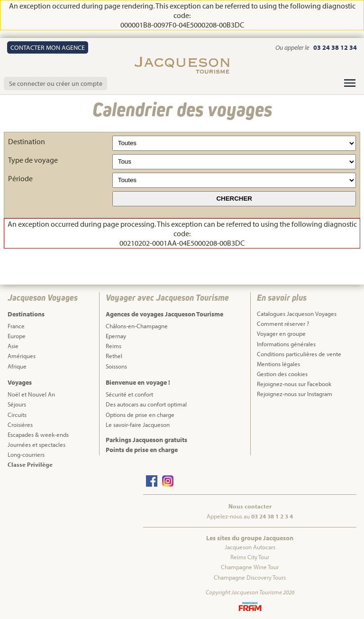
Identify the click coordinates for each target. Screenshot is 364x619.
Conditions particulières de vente (299, 354)
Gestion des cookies (282, 374)
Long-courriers (26, 454)
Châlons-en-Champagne (137, 326)
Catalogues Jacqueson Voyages (297, 314)
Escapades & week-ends (38, 434)
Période (20, 178)
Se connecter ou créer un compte (56, 83)
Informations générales (286, 344)
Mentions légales (278, 364)
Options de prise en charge (140, 415)
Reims (114, 346)
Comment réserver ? (283, 323)
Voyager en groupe (281, 333)
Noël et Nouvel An (31, 394)
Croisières (20, 425)
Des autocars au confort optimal (146, 404)
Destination (27, 141)
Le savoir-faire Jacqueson (138, 425)
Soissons (116, 366)
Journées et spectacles (36, 444)
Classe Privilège (30, 464)
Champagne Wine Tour (250, 567)
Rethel (114, 356)
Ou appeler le (293, 47)
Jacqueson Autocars (250, 547)
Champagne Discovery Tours (250, 577)
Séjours (17, 404)
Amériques (22, 356)
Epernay (116, 336)
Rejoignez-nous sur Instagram (295, 394)
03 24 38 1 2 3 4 (272, 516)
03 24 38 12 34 (335, 47)
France (16, 326)
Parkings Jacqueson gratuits (146, 440)
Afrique (17, 366)
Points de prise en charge (142, 450)
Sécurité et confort (129, 394)
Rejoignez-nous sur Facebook (294, 384)
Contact (48, 47)
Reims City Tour (250, 557)
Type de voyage (33, 160)
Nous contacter (250, 506)
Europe (17, 336)
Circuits (17, 415)
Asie (13, 346)
